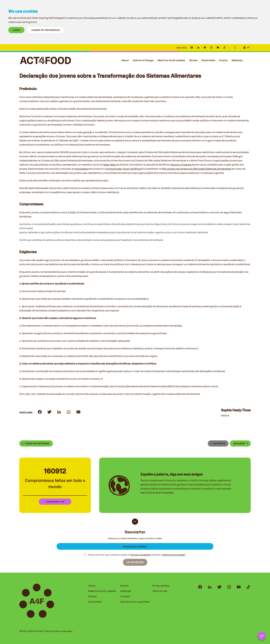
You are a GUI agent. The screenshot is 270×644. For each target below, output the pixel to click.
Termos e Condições (141, 555)
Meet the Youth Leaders (171, 60)
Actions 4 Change (143, 60)
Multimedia (208, 60)
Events (223, 60)
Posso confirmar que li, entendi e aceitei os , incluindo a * (135, 555)
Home (92, 586)
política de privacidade (174, 555)
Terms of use (160, 591)
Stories (193, 60)
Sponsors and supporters (135, 602)
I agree (16, 30)
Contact (249, 60)
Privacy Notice (161, 586)
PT (248, 48)
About (125, 60)
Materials (237, 60)
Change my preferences (46, 30)
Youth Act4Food (132, 169)
